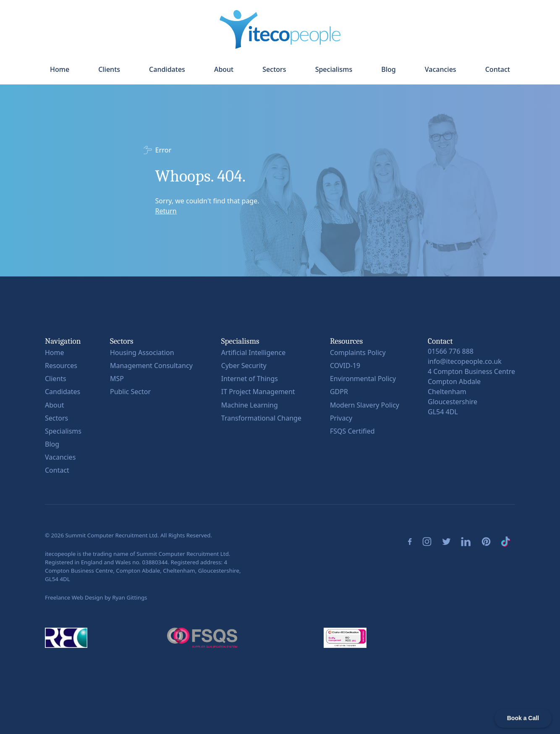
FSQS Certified (352, 431)
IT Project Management (258, 392)
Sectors (274, 69)
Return (166, 211)
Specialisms (334, 69)
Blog (388, 69)
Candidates (167, 69)
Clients (109, 69)
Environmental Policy (363, 379)
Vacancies (441, 69)
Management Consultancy (151, 366)
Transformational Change (261, 418)
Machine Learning (250, 405)
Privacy (341, 418)
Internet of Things (250, 379)
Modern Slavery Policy (365, 405)
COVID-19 (345, 366)
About (224, 69)
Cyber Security (244, 366)
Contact (498, 69)
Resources (61, 366)
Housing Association (142, 353)
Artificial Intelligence (253, 353)
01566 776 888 (451, 351)
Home (60, 69)
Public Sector (130, 392)
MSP (117, 379)
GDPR (339, 392)
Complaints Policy (358, 353)
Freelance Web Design (74, 597)
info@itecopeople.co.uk (465, 361)
